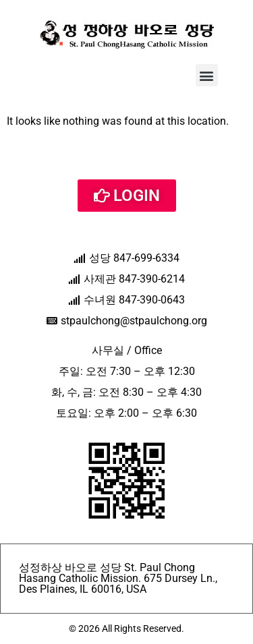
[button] (207, 75)
